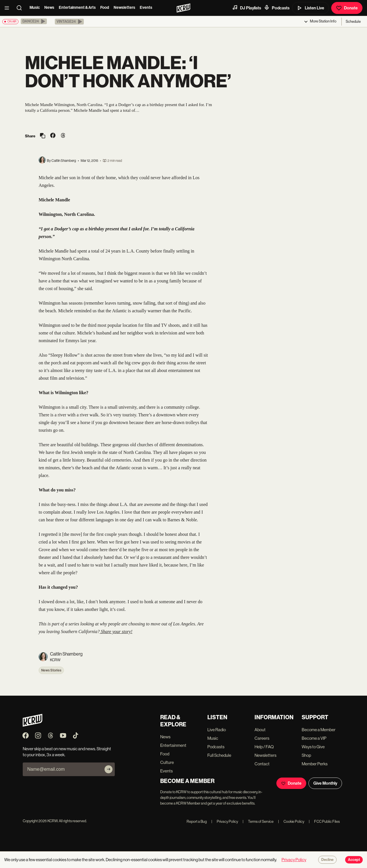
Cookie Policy (291, 821)
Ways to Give (313, 747)
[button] (34, 21)
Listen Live (310, 8)
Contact (262, 764)
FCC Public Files (324, 821)
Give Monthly (325, 783)
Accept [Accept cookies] (354, 860)
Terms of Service (258, 821)
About (260, 730)
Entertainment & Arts (77, 8)
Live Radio (217, 730)
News (49, 8)
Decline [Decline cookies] (327, 860)
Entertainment (173, 745)
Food (105, 8)
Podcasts (277, 8)
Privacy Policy (225, 821)
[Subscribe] (109, 769)
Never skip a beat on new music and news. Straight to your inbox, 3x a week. (67, 752)
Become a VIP (314, 738)
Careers (262, 738)
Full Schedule (219, 755)
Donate (347, 8)
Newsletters (124, 8)
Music (35, 8)
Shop (306, 755)
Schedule (353, 21)
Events (146, 8)
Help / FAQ (264, 747)
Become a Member (319, 730)
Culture (167, 762)
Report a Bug (197, 821)
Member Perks (315, 764)
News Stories (51, 670)
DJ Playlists (247, 8)
